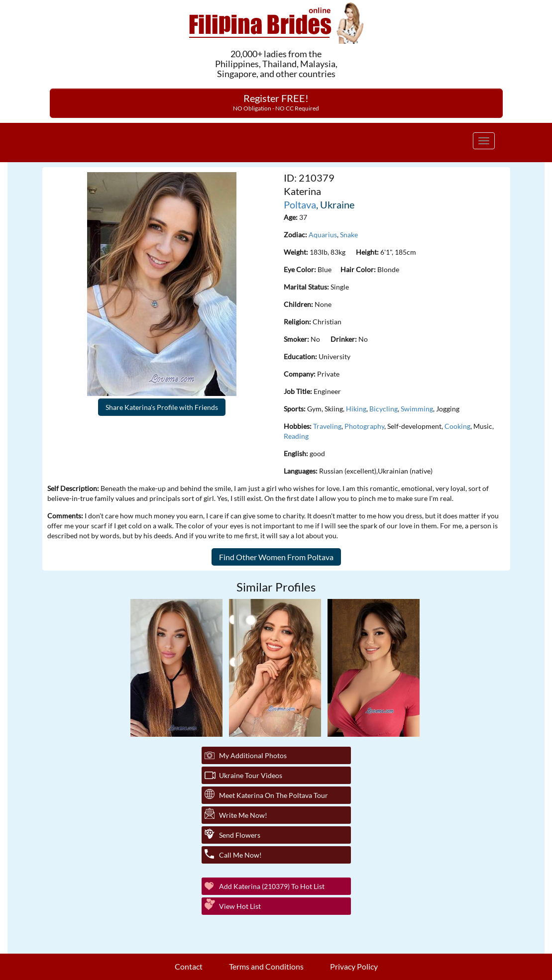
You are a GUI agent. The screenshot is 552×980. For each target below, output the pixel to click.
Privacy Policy (354, 966)
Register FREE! (276, 102)
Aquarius (323, 235)
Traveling (327, 426)
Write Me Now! (243, 815)
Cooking (457, 426)
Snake (349, 235)
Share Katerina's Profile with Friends (162, 407)
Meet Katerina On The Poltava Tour (274, 795)
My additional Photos (253, 755)
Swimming (417, 409)
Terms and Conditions (266, 966)
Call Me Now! (240, 855)
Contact (189, 966)
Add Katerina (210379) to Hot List (272, 886)
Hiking (356, 409)
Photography (364, 426)
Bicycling (384, 409)
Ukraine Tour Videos (251, 775)
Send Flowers (240, 835)
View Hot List (240, 906)
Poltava (300, 204)
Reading (296, 436)
